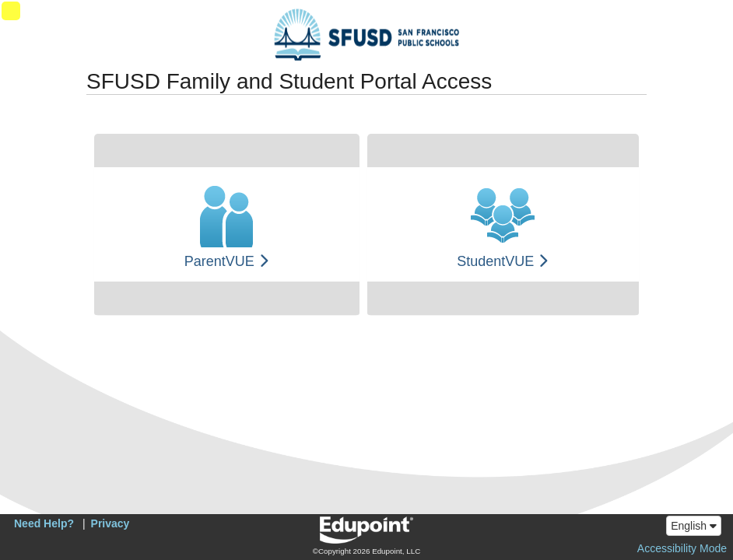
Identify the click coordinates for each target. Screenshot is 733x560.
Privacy (110, 523)
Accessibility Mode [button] (682, 548)
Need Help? (44, 523)
